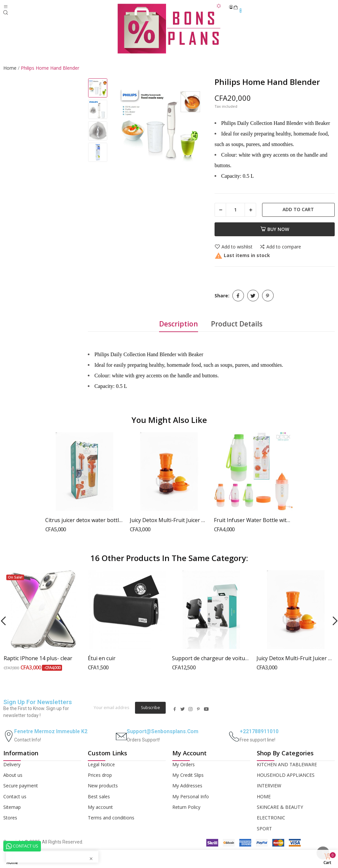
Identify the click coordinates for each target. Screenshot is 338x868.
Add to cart (298, 209)
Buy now (275, 229)
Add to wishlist (234, 247)
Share (238, 296)
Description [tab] (179, 324)
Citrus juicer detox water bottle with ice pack (84, 520)
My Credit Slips (188, 775)
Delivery (12, 764)
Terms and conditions (111, 818)
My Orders (184, 764)
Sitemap (12, 807)
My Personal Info (191, 796)
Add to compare (280, 247)
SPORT (264, 829)
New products (103, 786)
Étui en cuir (102, 658)
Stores (10, 818)
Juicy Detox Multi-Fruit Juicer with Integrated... (169, 520)
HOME (264, 796)
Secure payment (21, 786)
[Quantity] (235, 210)
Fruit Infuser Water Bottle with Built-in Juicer (253, 520)
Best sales (99, 796)
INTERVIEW (269, 786)
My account (100, 807)
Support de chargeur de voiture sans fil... (211, 658)
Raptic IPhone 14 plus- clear (38, 658)
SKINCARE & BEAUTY (280, 807)
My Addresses (187, 786)
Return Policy (186, 807)
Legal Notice (101, 764)
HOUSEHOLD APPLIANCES (286, 775)
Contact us (15, 796)
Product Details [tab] (237, 324)
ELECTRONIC (271, 818)
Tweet (253, 296)
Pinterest (268, 296)
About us (13, 775)
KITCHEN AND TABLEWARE (287, 764)
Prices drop (100, 775)
